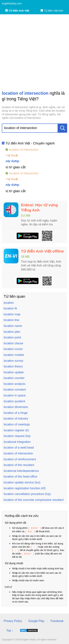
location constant (15, 390)
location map (12, 314)
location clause (13, 343)
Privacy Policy (13, 620)
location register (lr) (16, 430)
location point (12, 337)
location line (11, 320)
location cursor (13, 349)
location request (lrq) (17, 436)
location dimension (16, 407)
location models (14, 355)
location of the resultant (19, 465)
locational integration (17, 442)
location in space (15, 395)
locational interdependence (21, 471)
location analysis (14, 384)
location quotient (14, 401)
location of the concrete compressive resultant (34, 500)
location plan (12, 332)
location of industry (16, 419)
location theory (13, 366)
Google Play (36, 620)
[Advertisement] (34, 52)
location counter (14, 378)
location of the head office (20, 477)
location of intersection (18, 453)
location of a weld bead (19, 448)
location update (14, 372)
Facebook (57, 620)
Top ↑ (10, 630)
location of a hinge (16, 413)
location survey (14, 361)
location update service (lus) (22, 482)
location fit (10, 308)
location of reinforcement (20, 459)
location (9, 303)
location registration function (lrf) (25, 488)
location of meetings (17, 424)
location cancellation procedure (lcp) (27, 494)
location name (13, 326)
